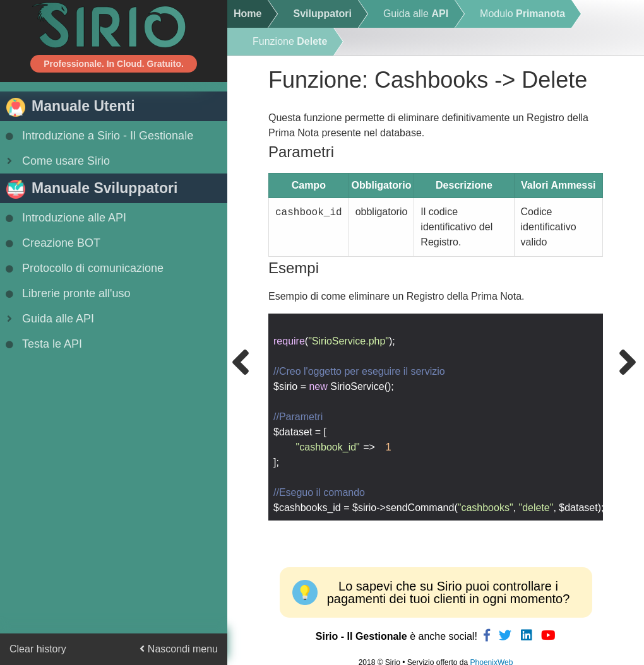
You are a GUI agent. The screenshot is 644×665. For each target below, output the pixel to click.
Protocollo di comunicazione (83, 268)
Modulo (522, 14)
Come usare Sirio (57, 161)
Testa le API (43, 344)
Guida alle (416, 14)
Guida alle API (49, 319)
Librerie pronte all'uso (67, 293)
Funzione (290, 41)
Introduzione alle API (65, 218)
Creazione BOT (52, 243)
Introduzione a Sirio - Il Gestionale (98, 136)
